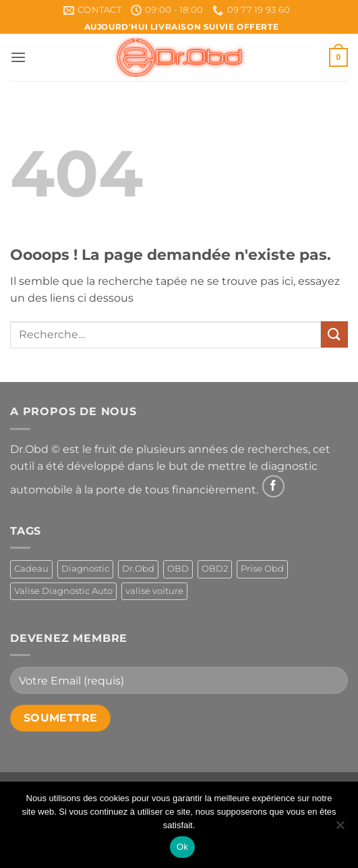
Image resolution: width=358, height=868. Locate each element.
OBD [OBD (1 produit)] (178, 569)
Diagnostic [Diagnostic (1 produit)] (85, 569)
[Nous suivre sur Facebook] (273, 486)
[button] (18, 57)
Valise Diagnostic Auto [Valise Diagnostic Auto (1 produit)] (63, 591)
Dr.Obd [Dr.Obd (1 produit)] (138, 569)
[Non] (340, 829)
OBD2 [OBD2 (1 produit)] (215, 569)
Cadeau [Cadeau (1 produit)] (31, 569)
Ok (182, 847)
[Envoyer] (334, 334)
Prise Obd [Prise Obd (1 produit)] (262, 569)
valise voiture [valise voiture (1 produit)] (154, 591)
